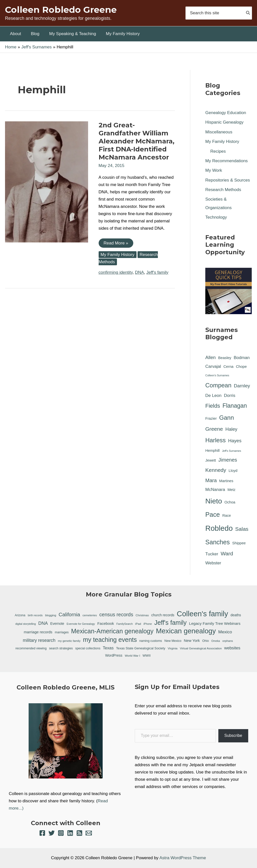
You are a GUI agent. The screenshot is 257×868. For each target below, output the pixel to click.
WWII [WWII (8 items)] (147, 656)
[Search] (248, 13)
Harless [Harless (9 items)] (215, 440)
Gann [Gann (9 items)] (227, 418)
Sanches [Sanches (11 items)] (217, 542)
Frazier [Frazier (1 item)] (211, 418)
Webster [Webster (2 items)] (213, 563)
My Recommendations (227, 161)
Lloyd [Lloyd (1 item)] (233, 471)
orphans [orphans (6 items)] (228, 641)
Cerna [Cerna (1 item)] (228, 367)
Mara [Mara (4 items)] (211, 480)
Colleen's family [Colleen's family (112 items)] (202, 614)
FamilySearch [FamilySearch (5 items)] (125, 624)
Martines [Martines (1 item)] (226, 481)
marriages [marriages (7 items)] (62, 632)
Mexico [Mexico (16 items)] (225, 632)
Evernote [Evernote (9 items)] (57, 624)
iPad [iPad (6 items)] (138, 624)
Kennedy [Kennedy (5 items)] (216, 470)
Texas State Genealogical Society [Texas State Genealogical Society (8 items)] (141, 648)
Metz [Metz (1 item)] (231, 490)
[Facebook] (42, 833)
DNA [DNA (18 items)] (43, 623)
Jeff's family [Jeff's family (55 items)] (171, 623)
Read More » (116, 244)
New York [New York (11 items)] (192, 640)
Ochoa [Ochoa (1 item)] (230, 502)
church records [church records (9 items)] (163, 615)
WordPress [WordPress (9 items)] (114, 655)
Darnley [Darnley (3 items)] (242, 386)
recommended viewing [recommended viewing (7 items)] (31, 648)
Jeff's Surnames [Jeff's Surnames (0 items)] (232, 451)
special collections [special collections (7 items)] (88, 648)
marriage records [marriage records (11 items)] (38, 632)
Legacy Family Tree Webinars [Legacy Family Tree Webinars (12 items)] (215, 623)
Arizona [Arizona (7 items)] (20, 615)
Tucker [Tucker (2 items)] (212, 554)
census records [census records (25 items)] (116, 615)
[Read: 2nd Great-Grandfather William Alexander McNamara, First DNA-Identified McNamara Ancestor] (47, 182)
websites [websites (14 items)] (232, 648)
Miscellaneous (219, 132)
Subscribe (233, 735)
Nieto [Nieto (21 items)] (214, 501)
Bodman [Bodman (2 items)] (242, 358)
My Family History (118, 255)
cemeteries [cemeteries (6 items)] (90, 615)
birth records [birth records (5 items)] (35, 615)
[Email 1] (89, 833)
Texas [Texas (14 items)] (108, 648)
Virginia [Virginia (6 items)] (173, 648)
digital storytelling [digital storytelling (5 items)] (26, 624)
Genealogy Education (226, 113)
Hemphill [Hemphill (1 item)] (212, 451)
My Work (214, 170)
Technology (216, 217)
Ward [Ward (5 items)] (227, 553)
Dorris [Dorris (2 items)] (230, 396)
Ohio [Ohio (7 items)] (206, 641)
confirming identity (116, 272)
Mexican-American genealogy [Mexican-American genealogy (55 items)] (112, 631)
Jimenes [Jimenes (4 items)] (228, 460)
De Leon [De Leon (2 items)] (213, 396)
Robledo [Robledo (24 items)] (219, 528)
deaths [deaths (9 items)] (236, 615)
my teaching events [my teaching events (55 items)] (110, 640)
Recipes (218, 151)
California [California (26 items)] (69, 615)
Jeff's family (157, 272)
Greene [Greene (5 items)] (214, 429)
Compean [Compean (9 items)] (218, 385)
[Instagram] (61, 833)
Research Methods (223, 190)
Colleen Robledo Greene (61, 10)
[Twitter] (52, 833)
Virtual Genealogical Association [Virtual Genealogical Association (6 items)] (201, 648)
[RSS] (79, 833)
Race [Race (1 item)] (227, 515)
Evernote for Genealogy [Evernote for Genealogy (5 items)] (81, 624)
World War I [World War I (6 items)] (132, 656)
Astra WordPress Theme (183, 858)
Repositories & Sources (228, 180)
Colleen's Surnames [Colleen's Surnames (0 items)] (217, 375)
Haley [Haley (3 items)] (231, 429)
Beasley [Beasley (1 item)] (225, 358)
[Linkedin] (70, 833)
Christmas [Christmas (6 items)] (142, 615)
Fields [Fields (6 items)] (213, 406)
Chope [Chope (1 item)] (241, 367)
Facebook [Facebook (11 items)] (106, 623)
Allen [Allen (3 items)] (211, 357)
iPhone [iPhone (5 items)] (148, 624)
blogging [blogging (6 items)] (51, 615)
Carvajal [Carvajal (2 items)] (213, 366)
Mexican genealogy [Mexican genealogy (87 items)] (186, 631)
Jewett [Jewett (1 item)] (211, 460)
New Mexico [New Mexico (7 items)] (173, 641)
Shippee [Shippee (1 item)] (239, 543)
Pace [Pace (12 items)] (213, 514)
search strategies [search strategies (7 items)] (61, 648)
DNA (140, 272)
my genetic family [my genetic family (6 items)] (69, 641)
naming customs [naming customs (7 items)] (151, 641)
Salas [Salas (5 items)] (242, 529)
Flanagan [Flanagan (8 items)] (235, 406)
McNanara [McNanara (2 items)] (215, 490)
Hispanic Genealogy (224, 122)
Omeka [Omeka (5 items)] (216, 641)
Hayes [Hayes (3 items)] (235, 441)
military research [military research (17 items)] (39, 640)
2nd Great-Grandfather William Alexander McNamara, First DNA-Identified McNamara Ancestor (137, 141)
